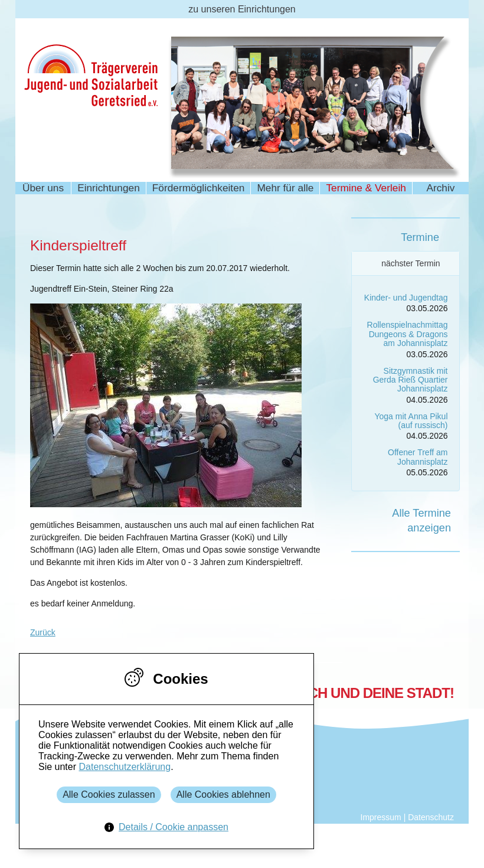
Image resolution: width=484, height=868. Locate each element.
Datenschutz (431, 817)
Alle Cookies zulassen (109, 794)
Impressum (381, 817)
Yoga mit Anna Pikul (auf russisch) (411, 421)
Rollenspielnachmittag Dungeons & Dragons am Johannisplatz (408, 334)
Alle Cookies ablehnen (223, 794)
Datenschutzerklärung (125, 767)
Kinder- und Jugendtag (406, 298)
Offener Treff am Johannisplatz (418, 457)
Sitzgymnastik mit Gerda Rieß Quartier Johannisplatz (411, 380)
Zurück (43, 632)
